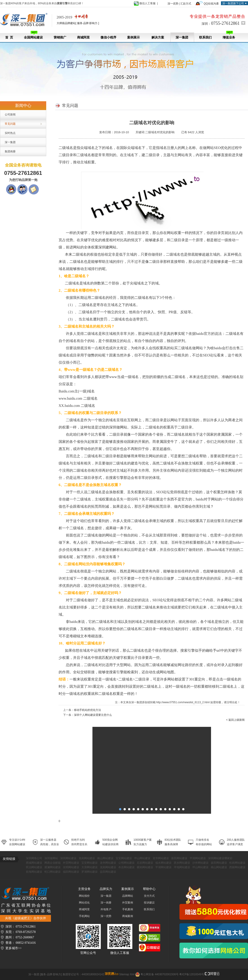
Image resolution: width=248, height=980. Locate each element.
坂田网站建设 (179, 858)
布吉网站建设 (126, 867)
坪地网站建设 (182, 867)
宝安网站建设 (124, 858)
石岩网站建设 (145, 863)
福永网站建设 (163, 863)
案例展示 (133, 37)
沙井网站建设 (200, 863)
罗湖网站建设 (90, 872)
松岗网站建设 (237, 863)
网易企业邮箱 (53, 863)
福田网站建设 (71, 872)
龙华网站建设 (161, 858)
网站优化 (84, 903)
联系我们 (205, 37)
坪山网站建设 (142, 858)
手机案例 (128, 909)
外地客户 (106, 909)
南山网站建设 (105, 858)
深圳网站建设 (68, 858)
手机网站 (84, 916)
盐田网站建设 (108, 872)
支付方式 (149, 896)
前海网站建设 (34, 872)
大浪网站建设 (90, 867)
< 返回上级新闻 (235, 720)
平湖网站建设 (198, 858)
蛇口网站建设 (53, 872)
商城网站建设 (34, 863)
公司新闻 (10, 115)
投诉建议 (149, 903)
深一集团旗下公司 (233, 3)
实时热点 (10, 133)
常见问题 (10, 124)
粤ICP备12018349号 (192, 974)
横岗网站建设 (145, 867)
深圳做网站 (51, 858)
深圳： (221, 23)
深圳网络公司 (34, 858)
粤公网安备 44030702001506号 (160, 974)
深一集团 (182, 37)
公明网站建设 (126, 863)
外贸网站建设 (71, 863)
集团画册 (10, 151)
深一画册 (106, 903)
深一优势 (173, 4)
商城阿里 (83, 37)
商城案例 (128, 916)
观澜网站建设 (53, 867)
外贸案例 (128, 903)
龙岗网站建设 (87, 858)
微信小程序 (108, 37)
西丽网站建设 (237, 867)
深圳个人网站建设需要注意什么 (93, 715)
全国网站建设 (33, 35)
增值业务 (229, 35)
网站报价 (84, 896)
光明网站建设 (71, 867)
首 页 (9, 37)
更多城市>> (14, 948)
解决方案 (158, 37)
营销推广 (60, 37)
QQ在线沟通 (211, 4)
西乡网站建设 (182, 863)
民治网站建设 (34, 867)
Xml (132, 974)
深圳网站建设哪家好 (220, 858)
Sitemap (124, 974)
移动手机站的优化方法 (87, 710)
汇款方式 (186, 4)
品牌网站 (128, 896)
